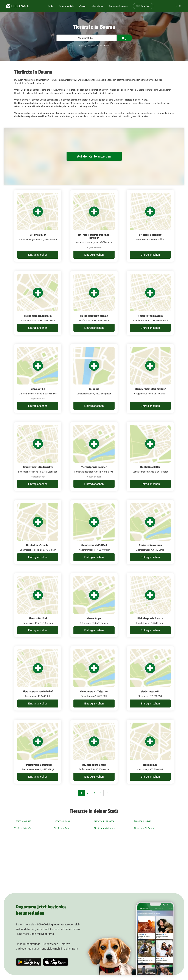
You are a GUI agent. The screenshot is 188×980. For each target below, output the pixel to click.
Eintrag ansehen (38, 255)
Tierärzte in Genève (23, 828)
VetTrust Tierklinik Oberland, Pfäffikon (94, 236)
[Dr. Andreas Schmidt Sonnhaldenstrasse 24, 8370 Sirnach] (38, 532)
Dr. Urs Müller (38, 235)
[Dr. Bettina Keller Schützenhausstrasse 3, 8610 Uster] (150, 456)
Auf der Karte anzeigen (94, 156)
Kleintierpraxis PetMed (94, 545)
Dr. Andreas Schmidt (38, 545)
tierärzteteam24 (150, 692)
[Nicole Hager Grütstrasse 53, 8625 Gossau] (94, 605)
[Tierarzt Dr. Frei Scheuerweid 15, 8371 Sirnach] (38, 605)
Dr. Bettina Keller (150, 467)
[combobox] (87, 38)
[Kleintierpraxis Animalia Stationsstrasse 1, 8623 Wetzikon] (38, 303)
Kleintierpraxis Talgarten (94, 692)
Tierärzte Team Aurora (150, 316)
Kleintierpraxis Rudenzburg (150, 389)
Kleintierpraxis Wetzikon (94, 316)
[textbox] (87, 38)
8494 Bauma (104, 46)
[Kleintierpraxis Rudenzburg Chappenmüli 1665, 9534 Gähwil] (150, 378)
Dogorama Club (66, 6)
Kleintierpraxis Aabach (150, 618)
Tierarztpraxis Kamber (94, 467)
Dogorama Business (118, 6)
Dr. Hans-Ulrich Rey (150, 235)
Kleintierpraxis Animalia (38, 316)
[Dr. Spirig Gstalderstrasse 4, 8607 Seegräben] (94, 378)
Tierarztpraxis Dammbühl (38, 765)
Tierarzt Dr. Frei (38, 618)
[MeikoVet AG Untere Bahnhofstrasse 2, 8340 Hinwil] (38, 378)
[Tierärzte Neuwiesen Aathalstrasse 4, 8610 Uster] (150, 532)
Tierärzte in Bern (62, 828)
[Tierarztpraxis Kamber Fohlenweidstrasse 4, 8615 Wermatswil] (94, 456)
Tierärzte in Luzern (143, 821)
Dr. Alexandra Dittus (94, 765)
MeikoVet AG (38, 389)
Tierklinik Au (150, 765)
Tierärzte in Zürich (23, 821)
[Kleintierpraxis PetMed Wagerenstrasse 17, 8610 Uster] (94, 532)
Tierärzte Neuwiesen (150, 545)
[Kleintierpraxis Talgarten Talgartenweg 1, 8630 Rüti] (94, 678)
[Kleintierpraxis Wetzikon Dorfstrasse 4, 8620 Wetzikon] (94, 303)
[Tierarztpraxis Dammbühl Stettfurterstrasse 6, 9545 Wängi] (38, 752)
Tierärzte (92, 46)
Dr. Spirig (94, 389)
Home (81, 46)
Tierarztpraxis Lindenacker (38, 467)
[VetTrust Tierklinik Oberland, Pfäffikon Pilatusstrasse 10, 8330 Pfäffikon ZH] (94, 226)
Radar (51, 6)
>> (107, 793)
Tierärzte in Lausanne (104, 821)
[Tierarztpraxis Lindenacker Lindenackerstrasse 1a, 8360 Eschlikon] (38, 456)
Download (143, 6)
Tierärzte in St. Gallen (144, 828)
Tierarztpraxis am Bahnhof (38, 692)
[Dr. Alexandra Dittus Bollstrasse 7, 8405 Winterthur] (94, 752)
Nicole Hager (94, 618)
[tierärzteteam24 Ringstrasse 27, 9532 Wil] (150, 678)
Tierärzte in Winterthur (104, 828)
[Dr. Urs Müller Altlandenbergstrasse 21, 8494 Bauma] (38, 226)
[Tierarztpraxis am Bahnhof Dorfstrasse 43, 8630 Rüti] (38, 678)
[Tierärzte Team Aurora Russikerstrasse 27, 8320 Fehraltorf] (150, 303)
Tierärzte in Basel (62, 821)
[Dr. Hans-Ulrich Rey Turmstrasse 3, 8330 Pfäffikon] (150, 226)
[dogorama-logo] (17, 6)
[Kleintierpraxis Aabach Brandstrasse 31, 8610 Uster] (150, 605)
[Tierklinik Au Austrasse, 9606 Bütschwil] (150, 752)
